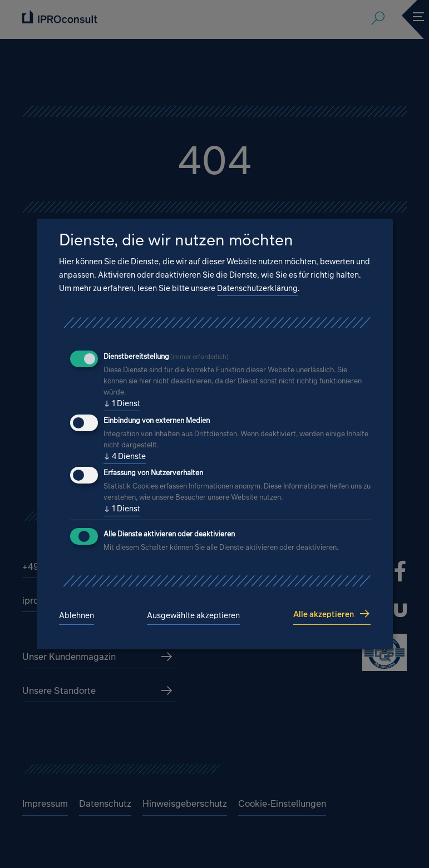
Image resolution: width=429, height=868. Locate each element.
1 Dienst (122, 403)
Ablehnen (77, 615)
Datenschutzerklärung (257, 288)
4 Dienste (125, 456)
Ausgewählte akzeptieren (193, 615)
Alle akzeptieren (324, 614)
